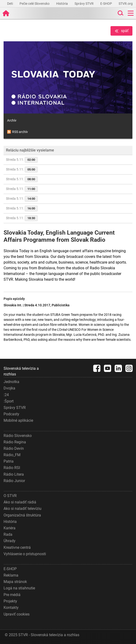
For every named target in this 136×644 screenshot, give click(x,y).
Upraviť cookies (17, 614)
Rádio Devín (14, 448)
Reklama (11, 575)
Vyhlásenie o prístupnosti (25, 554)
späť (121, 31)
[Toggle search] (120, 13)
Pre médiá (12, 595)
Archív (12, 120)
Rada (8, 534)
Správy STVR (84, 4)
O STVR (10, 496)
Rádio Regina (15, 442)
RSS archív (18, 132)
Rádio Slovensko (18, 436)
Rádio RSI (12, 468)
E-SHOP (106, 4)
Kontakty (11, 608)
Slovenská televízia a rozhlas (21, 371)
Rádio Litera (14, 474)
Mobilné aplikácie (18, 420)
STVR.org (126, 4)
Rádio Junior (14, 481)
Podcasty (11, 414)
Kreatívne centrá (17, 547)
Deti (10, 4)
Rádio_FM (12, 455)
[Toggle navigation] (131, 13)
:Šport (9, 401)
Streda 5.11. (22, 160)
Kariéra (10, 528)
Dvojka (9, 388)
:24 (6, 395)
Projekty (10, 601)
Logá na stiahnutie (19, 588)
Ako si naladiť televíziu (23, 509)
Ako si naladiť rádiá (20, 502)
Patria (9, 461)
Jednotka (11, 382)
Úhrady (10, 541)
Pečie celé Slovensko (35, 4)
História (62, 4)
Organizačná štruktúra (22, 515)
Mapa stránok (15, 582)
